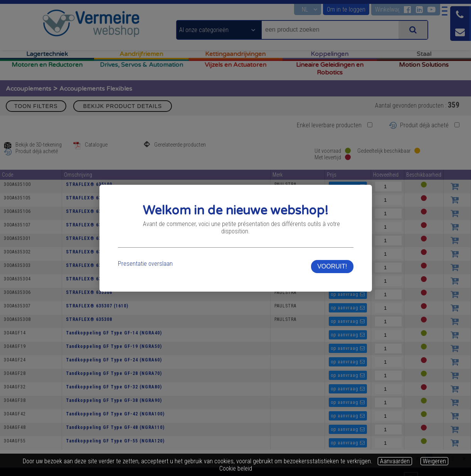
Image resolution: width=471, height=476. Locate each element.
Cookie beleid (236, 468)
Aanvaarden (395, 461)
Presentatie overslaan (145, 260)
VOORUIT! (332, 262)
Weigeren (434, 461)
